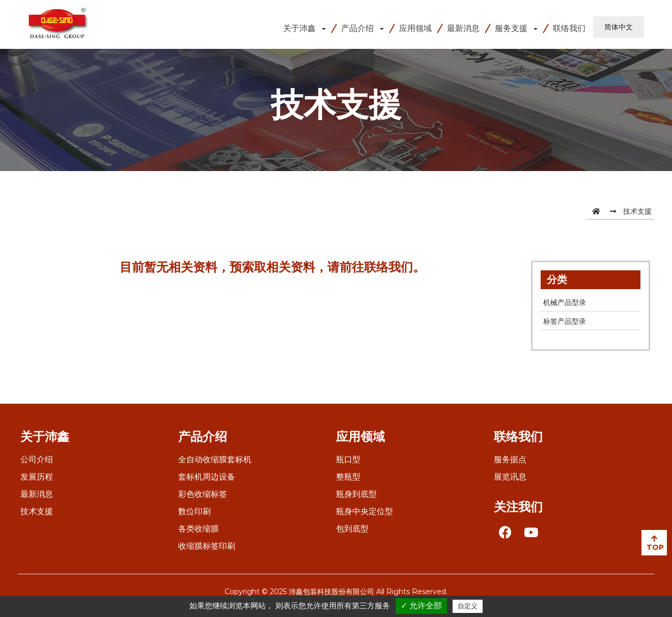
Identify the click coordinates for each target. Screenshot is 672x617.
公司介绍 (37, 459)
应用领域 (415, 28)
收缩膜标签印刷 (207, 546)
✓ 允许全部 (421, 606)
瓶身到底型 (356, 494)
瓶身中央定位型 (365, 511)
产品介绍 (357, 28)
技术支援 (637, 211)
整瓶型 (348, 477)
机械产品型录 (565, 302)
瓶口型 (348, 459)
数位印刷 (194, 511)
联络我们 (569, 28)
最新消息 (463, 28)
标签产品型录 (565, 321)
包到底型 (352, 529)
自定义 (468, 606)
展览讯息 (510, 477)
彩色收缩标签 (203, 494)
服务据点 (510, 459)
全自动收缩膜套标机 (215, 459)
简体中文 (619, 27)
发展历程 (37, 477)
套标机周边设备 (207, 477)
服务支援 (511, 28)
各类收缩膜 (199, 529)
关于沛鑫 (299, 28)
